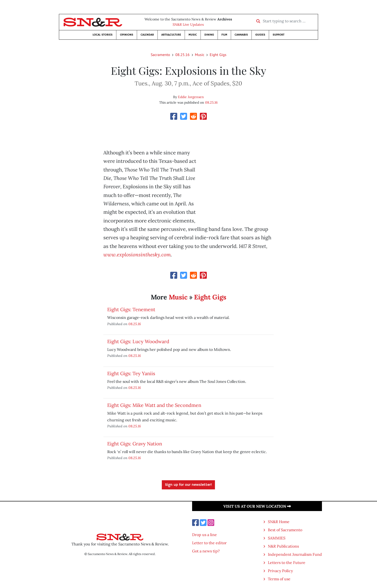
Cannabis (241, 35)
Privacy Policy (280, 571)
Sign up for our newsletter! (188, 485)
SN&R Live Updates (188, 25)
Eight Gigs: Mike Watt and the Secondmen (154, 405)
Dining (209, 35)
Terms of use (279, 579)
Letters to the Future (287, 563)
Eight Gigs (218, 55)
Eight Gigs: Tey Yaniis (131, 373)
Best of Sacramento (285, 530)
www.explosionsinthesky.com (137, 255)
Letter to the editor (209, 543)
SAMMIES (277, 538)
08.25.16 (182, 55)
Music (193, 35)
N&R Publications (283, 546)
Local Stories (103, 35)
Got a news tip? (206, 551)
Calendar (147, 35)
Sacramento (160, 55)
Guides (260, 35)
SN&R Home (279, 522)
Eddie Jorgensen (191, 97)
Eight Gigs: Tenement (131, 309)
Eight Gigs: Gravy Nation (135, 444)
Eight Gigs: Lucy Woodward (138, 341)
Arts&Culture (171, 35)
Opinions (127, 35)
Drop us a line (204, 535)
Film (224, 35)
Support (279, 35)
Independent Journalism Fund (295, 554)
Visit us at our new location (257, 506)
